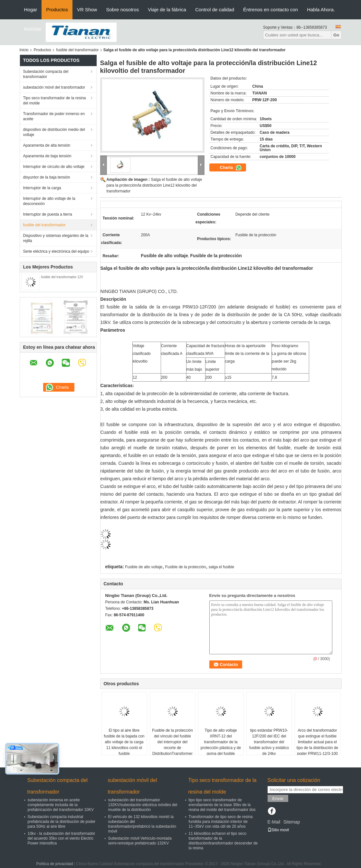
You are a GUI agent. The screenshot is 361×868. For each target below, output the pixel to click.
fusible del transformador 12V (62, 277)
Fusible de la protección (186, 567)
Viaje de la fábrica (167, 10)
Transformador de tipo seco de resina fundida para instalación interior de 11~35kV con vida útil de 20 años (221, 822)
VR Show (87, 10)
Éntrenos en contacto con (271, 10)
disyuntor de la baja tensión (47, 177)
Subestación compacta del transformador (46, 74)
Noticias (33, 29)
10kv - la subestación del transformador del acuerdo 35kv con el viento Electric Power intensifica (62, 838)
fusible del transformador (78, 50)
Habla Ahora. (321, 10)
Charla (231, 168)
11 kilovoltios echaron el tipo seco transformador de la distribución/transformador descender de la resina (223, 841)
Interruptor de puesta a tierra (48, 214)
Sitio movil (278, 830)
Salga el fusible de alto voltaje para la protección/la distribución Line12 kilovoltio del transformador (154, 185)
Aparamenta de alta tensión (47, 145)
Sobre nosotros (122, 10)
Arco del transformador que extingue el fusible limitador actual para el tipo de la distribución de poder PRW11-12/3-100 (317, 742)
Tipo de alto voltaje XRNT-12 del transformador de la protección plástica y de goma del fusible (221, 742)
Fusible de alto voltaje (144, 567)
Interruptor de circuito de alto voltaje (54, 167)
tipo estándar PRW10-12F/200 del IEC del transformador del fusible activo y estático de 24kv (269, 742)
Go (336, 35)
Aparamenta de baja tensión (47, 156)
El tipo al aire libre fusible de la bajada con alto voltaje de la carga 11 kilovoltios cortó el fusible (124, 742)
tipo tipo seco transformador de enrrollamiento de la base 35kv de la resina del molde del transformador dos (222, 805)
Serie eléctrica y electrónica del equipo (56, 251)
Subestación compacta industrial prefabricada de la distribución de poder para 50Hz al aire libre (62, 822)
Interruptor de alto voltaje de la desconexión (49, 201)
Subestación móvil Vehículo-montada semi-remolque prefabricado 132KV (140, 841)
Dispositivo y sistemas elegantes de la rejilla (56, 238)
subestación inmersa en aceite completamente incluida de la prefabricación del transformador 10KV (61, 805)
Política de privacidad (55, 864)
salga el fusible (221, 567)
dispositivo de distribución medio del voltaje (54, 132)
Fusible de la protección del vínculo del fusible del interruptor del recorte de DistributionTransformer (172, 742)
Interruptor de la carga (42, 188)
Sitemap (292, 822)
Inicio (24, 50)
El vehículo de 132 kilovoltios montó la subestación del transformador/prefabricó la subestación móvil (142, 824)
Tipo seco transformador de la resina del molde (55, 101)
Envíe (278, 799)
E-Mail (274, 822)
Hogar (31, 10)
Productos (57, 10)
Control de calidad (215, 10)
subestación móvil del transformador (54, 87)
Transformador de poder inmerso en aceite (54, 116)
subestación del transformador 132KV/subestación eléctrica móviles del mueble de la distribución (143, 805)
